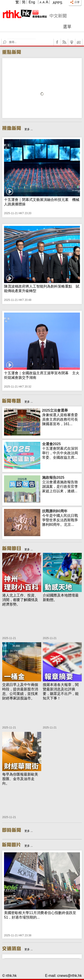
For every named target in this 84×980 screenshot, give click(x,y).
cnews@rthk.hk (69, 976)
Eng (32, 2)
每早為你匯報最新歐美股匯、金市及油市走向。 (20, 779)
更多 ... (29, 129)
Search (7, 39)
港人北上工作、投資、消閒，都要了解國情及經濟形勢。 (20, 600)
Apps (57, 3)
